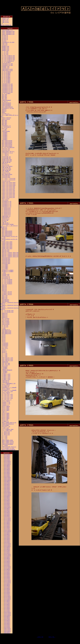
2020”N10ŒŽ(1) (7, 480)
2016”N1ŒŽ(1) (7, 542)
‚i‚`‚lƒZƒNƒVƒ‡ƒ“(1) (7, 215)
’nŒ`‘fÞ (4, 412)
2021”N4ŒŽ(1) (7, 472)
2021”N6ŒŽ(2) (7, 469)
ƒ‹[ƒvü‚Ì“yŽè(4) (6, 80)
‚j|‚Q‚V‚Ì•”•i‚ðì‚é (7, 127)
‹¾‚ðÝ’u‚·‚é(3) (6, 165)
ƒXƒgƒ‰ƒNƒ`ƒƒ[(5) (7, 201)
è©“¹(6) (4, 335)
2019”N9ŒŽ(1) (7, 496)
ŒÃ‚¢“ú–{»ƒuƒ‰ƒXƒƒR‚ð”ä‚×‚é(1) (10, 257)
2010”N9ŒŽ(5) (7, 616)
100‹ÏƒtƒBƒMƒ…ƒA (6, 216)
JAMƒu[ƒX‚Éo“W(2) (7, 247)
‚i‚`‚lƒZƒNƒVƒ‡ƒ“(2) (7, 214)
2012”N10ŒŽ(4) (7, 583)
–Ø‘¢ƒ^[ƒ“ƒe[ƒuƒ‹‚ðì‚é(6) (9, 191)
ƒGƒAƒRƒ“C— (6, 114)
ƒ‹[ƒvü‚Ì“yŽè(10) (7, 72)
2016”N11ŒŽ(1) (7, 530)
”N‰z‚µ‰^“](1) (6, 382)
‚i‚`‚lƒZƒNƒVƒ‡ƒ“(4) (7, 211)
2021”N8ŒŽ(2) (7, 467)
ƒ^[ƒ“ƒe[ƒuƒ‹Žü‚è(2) (7, 282)
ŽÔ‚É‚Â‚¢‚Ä (5, 164)
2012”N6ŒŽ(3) (7, 588)
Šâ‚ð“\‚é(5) (5, 285)
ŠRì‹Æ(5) (5, 99)
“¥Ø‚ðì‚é (5, 102)
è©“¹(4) (4, 338)
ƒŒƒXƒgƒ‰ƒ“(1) (6, 218)
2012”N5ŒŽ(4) (7, 589)
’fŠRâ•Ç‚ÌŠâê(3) (6, 168)
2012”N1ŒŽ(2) (7, 595)
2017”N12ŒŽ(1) (7, 518)
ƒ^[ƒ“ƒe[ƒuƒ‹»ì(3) (8, 397)
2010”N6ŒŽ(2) (7, 621)
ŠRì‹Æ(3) (5, 122)
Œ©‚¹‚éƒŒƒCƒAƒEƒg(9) (7, 141)
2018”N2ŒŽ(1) (7, 517)
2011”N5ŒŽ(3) (7, 606)
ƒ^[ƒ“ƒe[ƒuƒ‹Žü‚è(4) (7, 280)
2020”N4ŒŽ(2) (7, 487)
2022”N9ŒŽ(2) (7, 456)
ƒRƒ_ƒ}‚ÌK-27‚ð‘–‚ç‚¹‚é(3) (8, 358)
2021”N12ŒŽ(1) (7, 461)
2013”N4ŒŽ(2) (7, 575)
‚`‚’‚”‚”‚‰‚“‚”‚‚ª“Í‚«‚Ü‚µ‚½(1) (9, 180)
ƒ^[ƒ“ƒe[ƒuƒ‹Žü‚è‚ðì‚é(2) (9, 60)
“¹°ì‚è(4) (5, 356)
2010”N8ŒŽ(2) (7, 618)
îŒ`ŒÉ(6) (5, 133)
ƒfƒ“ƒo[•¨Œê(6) (6, 413)
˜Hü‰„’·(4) (5, 37)
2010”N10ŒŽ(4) (7, 615)
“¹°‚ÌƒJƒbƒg (5, 445)
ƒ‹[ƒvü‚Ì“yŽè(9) (6, 73)
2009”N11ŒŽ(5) (7, 630)
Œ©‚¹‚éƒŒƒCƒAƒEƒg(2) (7, 234)
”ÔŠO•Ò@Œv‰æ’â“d (7, 370)
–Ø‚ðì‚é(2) (5, 44)
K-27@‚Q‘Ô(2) (6, 319)
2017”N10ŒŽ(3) (7, 521)
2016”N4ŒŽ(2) (7, 540)
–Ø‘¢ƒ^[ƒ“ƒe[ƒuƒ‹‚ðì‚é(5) (9, 192)
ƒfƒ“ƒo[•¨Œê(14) (6, 385)
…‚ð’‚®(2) (5, 53)
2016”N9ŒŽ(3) (7, 533)
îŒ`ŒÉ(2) (5, 138)
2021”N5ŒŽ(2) (7, 471)
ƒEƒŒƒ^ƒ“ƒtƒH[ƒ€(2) (7, 160)
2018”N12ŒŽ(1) (7, 507)
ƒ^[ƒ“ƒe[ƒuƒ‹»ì (7, 400)
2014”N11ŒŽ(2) (7, 554)
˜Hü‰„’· (5, 41)
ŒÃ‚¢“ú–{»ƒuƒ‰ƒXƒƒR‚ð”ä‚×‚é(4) (10, 253)
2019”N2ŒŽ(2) (7, 506)
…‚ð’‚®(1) (5, 54)
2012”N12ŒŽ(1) (7, 580)
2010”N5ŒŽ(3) (7, 622)
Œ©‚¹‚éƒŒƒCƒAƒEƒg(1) (7, 235)
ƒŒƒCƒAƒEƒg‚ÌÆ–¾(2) (8, 69)
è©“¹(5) (4, 336)
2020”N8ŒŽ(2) (7, 482)
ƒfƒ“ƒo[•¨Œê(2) (6, 419)
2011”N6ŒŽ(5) (7, 604)
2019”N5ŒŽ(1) (7, 502)
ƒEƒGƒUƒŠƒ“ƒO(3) (6, 261)
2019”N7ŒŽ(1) (7, 499)
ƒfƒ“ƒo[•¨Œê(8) (6, 409)
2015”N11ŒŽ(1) (7, 545)
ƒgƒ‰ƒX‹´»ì (6, 405)
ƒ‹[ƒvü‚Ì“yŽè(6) (6, 77)
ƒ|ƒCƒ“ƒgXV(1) (6, 181)
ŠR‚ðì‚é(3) (5, 296)
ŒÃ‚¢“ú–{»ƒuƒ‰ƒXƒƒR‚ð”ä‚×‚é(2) (10, 255)
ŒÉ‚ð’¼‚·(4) (5, 313)
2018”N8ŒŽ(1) (7, 510)
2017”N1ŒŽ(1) (7, 529)
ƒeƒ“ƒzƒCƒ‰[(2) (6, 277)
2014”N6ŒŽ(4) (7, 561)
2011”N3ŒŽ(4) (7, 608)
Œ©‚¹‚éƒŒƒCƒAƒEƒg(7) (7, 143)
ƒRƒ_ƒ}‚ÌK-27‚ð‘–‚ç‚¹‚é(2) (8, 359)
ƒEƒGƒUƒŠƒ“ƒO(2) (6, 262)
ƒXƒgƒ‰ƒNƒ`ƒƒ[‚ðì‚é (8, 153)
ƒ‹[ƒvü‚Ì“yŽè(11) (7, 62)
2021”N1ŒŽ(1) (7, 476)
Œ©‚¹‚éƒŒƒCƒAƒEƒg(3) (7, 232)
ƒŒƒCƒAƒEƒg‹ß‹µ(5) (7, 100)
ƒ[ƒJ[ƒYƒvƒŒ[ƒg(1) (8, 312)
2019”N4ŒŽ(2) (7, 503)
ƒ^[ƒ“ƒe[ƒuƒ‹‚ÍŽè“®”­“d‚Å (8, 147)
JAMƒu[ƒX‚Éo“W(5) (7, 243)
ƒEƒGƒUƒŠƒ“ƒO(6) (6, 177)
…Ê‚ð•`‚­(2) (5, 154)
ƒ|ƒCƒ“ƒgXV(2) (6, 173)
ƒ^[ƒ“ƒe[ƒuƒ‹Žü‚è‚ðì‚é (8, 61)
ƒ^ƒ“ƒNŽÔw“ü (6, 386)
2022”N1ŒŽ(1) (7, 460)
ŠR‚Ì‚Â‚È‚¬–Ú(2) (6, 250)
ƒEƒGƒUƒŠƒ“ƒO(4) (6, 259)
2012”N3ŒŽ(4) (7, 592)
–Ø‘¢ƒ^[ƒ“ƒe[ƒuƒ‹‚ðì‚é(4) (9, 193)
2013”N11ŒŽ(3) (7, 568)
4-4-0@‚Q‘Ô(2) (6, 323)
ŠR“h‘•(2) (4, 111)
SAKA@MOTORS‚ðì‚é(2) (8, 33)
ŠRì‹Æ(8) (5, 95)
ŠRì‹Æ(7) (5, 96)
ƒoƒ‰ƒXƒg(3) (5, 343)
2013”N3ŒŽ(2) (7, 576)
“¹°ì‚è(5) (5, 355)
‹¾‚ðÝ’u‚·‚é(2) (6, 320)
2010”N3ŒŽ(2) (7, 625)
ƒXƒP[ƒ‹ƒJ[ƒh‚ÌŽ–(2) (7, 166)
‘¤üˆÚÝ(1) (5, 327)
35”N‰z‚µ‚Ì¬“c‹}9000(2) (8, 270)
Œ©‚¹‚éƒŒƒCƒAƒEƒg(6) (7, 145)
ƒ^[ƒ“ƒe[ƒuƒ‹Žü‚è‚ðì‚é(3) (9, 58)
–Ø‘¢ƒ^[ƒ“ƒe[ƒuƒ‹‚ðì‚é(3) (9, 195)
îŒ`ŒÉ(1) (5, 139)
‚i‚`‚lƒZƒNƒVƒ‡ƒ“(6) (7, 208)
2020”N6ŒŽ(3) (7, 484)
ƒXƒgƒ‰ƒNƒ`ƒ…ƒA (7, 126)
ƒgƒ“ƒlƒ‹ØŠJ (5, 220)
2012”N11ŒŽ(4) (7, 581)
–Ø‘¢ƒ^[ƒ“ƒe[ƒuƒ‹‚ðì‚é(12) (9, 182)
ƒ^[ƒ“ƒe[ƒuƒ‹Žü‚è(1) (7, 284)
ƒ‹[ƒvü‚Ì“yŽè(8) (6, 75)
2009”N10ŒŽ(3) (7, 631)
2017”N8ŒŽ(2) (7, 523)
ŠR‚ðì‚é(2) (5, 297)
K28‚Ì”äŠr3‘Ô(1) (6, 301)
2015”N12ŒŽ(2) (7, 544)
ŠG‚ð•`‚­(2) (5, 351)
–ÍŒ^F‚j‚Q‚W (6, 22)
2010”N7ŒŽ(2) (7, 619)
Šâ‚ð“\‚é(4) (5, 286)
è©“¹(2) (4, 340)
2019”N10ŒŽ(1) (7, 495)
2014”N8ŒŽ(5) (7, 558)
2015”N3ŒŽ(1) (7, 553)
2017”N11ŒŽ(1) (7, 519)
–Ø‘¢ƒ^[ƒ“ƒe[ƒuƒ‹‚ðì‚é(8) (9, 188)
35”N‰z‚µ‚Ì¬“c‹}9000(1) (8, 272)
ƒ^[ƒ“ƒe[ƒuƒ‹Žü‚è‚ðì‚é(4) (9, 57)
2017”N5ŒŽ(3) (7, 525)
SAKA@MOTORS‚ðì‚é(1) (8, 34)
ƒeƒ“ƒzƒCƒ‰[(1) (6, 278)
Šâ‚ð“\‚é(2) (5, 289)
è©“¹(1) (4, 342)
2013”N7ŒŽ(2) (7, 571)
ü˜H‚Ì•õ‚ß (6, 428)
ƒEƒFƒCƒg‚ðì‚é (6, 219)
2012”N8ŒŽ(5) (7, 585)
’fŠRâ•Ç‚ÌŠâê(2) (6, 170)
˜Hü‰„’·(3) (5, 38)
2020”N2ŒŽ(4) (7, 490)
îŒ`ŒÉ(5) (5, 134)
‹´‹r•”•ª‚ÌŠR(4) (5, 265)
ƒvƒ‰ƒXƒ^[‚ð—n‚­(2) (7, 293)
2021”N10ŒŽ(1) (7, 464)
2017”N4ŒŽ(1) (7, 526)
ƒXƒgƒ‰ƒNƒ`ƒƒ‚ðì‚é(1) (8, 92)
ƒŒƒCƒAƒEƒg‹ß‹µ (6, 131)
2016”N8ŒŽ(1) (7, 534)
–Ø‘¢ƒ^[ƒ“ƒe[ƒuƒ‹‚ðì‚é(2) (9, 196)
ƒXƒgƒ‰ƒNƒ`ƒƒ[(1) (7, 207)
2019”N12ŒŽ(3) (7, 492)
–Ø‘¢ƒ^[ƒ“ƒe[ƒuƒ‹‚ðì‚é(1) (9, 197)
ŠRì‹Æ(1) (5, 124)
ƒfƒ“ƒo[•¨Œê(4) (6, 416)
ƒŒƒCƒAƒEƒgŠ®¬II (8, 30)
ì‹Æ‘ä (4, 328)
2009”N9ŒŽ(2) (7, 633)
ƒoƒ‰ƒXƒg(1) (5, 346)
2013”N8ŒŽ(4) (7, 569)
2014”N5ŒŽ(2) (7, 563)
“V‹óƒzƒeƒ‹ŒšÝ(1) (7, 158)
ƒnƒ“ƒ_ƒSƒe (5, 129)
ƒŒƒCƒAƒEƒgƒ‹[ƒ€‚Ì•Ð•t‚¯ (8, 224)
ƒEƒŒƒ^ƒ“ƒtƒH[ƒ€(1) (7, 161)
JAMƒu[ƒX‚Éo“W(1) (7, 249)
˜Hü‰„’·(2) (5, 40)
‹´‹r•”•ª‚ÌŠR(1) (5, 269)
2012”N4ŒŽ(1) (7, 591)
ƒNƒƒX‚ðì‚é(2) (6, 363)
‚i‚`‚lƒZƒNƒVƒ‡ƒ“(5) (7, 209)
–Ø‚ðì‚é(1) (5, 45)
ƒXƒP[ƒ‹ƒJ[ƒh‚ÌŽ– (7, 169)
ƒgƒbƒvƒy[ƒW (6, 18)
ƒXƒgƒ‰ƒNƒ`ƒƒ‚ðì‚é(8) (8, 65)
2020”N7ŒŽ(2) (7, 483)
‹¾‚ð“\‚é (4, 350)
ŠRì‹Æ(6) (5, 98)
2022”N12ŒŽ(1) (7, 455)
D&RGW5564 (5, 362)
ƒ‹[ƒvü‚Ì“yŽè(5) (6, 79)
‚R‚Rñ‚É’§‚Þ (5, 200)
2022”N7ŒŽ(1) (7, 457)
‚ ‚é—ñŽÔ (4, 130)
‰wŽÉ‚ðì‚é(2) (6, 49)
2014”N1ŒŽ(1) (7, 565)
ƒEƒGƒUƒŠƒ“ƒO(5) (6, 258)
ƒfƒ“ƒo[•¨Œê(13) (6, 389)
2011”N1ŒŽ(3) (7, 611)
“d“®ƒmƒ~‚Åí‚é (6, 329)
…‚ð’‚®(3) (5, 52)
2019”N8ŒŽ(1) (7, 498)
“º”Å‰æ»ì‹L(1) (6, 379)
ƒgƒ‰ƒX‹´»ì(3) (6, 402)
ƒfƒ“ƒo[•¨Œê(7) (6, 410)
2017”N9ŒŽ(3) (7, 522)
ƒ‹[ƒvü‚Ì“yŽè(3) (6, 81)
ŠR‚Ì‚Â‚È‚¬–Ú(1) (6, 251)
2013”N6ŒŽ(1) (7, 572)
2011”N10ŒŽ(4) (7, 599)
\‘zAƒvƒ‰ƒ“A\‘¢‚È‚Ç (8, 448)
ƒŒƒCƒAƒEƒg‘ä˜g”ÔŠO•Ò (8, 444)
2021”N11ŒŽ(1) (7, 463)
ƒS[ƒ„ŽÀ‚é (5, 347)
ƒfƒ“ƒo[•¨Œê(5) (6, 414)
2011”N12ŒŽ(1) (7, 596)
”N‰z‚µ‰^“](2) (6, 381)
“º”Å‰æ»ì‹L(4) (6, 375)
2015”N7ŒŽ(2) (7, 550)
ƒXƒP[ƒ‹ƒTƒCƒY (6, 119)
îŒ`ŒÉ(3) (5, 137)
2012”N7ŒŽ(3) (7, 587)
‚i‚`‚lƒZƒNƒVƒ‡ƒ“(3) (7, 212)
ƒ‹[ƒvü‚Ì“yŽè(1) (6, 93)
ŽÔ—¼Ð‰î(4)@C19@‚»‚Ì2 (9, 423)
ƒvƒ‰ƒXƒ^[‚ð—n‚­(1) (7, 294)
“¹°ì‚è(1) (5, 439)
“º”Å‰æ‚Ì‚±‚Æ (5, 421)
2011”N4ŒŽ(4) (7, 607)
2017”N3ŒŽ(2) (7, 527)
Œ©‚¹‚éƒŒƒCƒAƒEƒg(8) (7, 142)
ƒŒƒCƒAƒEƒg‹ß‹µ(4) (7, 103)
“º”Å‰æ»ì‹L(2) (6, 378)
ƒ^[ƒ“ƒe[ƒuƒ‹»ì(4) (8, 396)
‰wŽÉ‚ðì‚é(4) (6, 46)
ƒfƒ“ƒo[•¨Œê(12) (6, 393)
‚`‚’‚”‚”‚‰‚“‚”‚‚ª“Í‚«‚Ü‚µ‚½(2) (9, 178)
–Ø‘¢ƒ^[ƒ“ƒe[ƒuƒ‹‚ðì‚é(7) (9, 189)
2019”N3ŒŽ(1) (7, 505)
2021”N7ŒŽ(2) (7, 468)
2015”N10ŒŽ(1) (7, 546)
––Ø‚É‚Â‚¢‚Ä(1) (6, 435)
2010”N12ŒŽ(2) (7, 612)
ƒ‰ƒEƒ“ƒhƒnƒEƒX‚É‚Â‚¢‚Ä (8, 424)
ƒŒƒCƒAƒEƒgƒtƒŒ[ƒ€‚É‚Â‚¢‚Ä (9, 447)
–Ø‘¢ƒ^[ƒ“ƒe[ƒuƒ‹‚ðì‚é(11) (9, 184)
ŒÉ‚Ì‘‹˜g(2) (5, 228)
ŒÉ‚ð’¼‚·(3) (5, 315)
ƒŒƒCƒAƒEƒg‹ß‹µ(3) (7, 104)
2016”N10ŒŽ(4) (7, 531)
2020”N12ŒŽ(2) (7, 478)
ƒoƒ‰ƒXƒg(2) (5, 344)
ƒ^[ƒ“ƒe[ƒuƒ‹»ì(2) (8, 398)
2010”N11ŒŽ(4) (7, 614)
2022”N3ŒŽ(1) (7, 459)
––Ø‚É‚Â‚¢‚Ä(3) (6, 432)
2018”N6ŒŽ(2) (7, 513)
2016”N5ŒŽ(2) (7, 538)
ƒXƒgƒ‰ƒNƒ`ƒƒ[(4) (7, 203)
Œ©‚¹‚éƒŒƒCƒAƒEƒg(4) (7, 231)
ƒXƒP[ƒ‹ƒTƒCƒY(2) (7, 118)
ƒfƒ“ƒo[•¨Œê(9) (6, 408)
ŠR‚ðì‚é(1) (5, 298)
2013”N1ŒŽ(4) (7, 579)
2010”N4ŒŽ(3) (7, 623)
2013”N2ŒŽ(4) (7, 577)
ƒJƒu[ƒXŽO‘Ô (6, 172)
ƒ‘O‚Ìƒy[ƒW (40, 637)
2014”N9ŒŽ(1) (7, 557)
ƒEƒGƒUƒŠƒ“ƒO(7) (6, 176)
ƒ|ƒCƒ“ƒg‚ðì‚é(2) (6, 149)
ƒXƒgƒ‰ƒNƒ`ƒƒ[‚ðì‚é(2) (8, 108)
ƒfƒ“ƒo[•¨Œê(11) (6, 401)
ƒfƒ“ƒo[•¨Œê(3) (6, 417)
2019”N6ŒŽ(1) (7, 500)
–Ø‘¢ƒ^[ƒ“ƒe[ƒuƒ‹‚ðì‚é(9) (9, 187)
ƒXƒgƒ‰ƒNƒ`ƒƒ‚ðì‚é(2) (8, 91)
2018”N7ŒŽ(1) (7, 511)
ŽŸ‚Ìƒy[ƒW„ (52, 637)
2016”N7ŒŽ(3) (7, 536)
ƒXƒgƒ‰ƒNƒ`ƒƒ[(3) (7, 204)
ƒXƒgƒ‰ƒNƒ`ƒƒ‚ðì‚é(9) (8, 64)
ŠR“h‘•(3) (4, 110)
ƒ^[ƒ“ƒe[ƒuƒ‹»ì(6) (8, 392)
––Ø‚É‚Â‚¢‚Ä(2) (6, 433)
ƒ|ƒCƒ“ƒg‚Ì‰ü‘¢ (6, 425)
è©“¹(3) (4, 339)
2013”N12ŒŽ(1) (7, 567)
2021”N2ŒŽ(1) (7, 475)
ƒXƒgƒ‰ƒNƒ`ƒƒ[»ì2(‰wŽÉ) (9, 387)
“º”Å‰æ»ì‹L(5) (6, 374)
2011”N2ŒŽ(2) (7, 610)
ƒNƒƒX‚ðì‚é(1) (6, 365)
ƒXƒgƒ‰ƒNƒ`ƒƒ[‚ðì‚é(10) (8, 42)
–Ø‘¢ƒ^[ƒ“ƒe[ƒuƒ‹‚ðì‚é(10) (9, 185)
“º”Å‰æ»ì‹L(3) (6, 377)
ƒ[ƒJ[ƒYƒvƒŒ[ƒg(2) (8, 311)
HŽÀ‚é (4, 273)
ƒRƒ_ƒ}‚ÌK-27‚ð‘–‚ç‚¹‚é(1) (8, 361)
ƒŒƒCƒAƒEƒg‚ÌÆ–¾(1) (8, 71)
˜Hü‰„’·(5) (5, 35)
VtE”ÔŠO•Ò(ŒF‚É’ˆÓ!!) (9, 383)
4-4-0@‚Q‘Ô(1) (6, 324)
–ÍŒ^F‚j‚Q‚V (5, 21)
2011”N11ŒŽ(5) (7, 598)
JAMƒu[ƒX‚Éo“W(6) (7, 242)
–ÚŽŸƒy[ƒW (5, 20)
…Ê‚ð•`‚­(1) (5, 156)
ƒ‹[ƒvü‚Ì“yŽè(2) (6, 83)
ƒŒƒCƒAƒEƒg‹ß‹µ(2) (7, 106)
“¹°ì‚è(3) (5, 436)
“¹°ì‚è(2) (5, 437)
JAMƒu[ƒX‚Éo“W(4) (7, 245)
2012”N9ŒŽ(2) (7, 584)
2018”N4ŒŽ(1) (7, 515)
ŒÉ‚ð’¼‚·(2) (5, 316)
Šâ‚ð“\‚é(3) (5, 288)
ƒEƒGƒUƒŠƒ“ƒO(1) (6, 263)
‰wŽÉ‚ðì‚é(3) (6, 48)
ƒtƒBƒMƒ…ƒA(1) (6, 68)
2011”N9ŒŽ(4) (7, 600)
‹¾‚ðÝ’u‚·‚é (5, 348)
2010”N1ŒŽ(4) (7, 627)
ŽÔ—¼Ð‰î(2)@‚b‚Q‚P (8, 441)
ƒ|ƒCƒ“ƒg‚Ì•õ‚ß (6, 427)
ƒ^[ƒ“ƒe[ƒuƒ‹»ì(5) (8, 394)
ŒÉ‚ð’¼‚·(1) (5, 317)
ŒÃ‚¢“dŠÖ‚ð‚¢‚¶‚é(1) (7, 334)
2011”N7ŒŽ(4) (7, 603)
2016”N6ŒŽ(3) (7, 537)
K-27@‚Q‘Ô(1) (6, 321)
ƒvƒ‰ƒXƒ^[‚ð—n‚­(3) (7, 292)
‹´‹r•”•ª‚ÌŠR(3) (5, 266)
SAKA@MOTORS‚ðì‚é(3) (8, 31)
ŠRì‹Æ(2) (5, 123)
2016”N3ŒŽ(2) (7, 541)
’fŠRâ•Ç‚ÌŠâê (6, 223)
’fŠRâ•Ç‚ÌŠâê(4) (6, 162)
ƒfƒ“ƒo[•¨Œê (5, 420)
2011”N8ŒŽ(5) (7, 602)
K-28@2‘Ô (5, 366)
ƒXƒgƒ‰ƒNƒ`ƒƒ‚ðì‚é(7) (8, 84)
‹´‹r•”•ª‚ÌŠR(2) (5, 267)
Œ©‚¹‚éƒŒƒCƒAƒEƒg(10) (8, 107)
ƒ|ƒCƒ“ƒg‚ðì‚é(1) (6, 150)
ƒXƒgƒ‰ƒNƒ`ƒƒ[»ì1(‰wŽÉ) (9, 390)
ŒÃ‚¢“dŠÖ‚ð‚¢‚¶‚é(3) (7, 331)
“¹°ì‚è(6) (5, 354)
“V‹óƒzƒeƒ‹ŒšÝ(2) (7, 157)
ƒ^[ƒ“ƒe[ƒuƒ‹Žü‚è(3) (7, 281)
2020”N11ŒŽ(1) (7, 479)
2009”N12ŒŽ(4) (7, 629)
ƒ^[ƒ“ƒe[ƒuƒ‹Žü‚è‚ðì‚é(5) (9, 56)
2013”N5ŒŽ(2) (7, 573)
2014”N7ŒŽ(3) (7, 560)
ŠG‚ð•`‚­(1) (5, 352)
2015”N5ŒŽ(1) (7, 552)
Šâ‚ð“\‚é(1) (5, 290)
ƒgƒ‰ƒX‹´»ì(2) (6, 404)
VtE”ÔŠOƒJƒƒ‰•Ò (8, 429)
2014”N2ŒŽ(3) (7, 564)
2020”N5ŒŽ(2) (7, 486)
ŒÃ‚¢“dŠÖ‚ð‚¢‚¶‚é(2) (7, 332)
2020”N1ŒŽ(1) (7, 491)
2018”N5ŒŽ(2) (7, 514)
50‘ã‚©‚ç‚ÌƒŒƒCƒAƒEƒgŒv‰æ (9, 450)
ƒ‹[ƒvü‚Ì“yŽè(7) (6, 76)
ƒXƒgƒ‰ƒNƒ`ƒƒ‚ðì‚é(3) (8, 89)
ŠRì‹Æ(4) (5, 120)
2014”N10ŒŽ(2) (7, 556)
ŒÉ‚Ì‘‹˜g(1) (5, 230)
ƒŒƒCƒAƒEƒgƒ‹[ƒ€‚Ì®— (9, 151)
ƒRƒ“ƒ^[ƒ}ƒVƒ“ (6, 199)
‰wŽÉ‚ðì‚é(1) (6, 50)
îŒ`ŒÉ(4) (5, 135)
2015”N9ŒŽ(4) (7, 548)
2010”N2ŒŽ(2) (7, 626)
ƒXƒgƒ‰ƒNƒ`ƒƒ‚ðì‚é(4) (8, 88)
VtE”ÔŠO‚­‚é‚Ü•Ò (7, 431)
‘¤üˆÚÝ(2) (5, 325)
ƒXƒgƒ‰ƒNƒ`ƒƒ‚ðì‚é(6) (8, 85)
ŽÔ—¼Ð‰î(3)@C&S (8, 440)
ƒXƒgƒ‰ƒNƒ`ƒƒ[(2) (7, 205)
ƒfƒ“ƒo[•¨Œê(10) (6, 406)
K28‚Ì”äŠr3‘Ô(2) (6, 300)
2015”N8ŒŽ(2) (7, 549)
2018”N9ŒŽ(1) (7, 509)
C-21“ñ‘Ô (4, 222)
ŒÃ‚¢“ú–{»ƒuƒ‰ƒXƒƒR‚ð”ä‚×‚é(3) (10, 254)
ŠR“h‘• (4, 112)
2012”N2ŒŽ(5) (7, 594)
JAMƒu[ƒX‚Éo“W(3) (7, 246)
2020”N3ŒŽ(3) (7, 488)
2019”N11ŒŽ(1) (7, 494)
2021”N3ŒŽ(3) (7, 473)
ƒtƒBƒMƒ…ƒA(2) (6, 66)
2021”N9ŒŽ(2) (7, 465)
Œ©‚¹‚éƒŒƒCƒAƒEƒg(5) (7, 146)
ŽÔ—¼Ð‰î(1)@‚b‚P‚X (8, 443)
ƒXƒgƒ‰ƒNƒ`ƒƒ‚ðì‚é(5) (8, 87)
